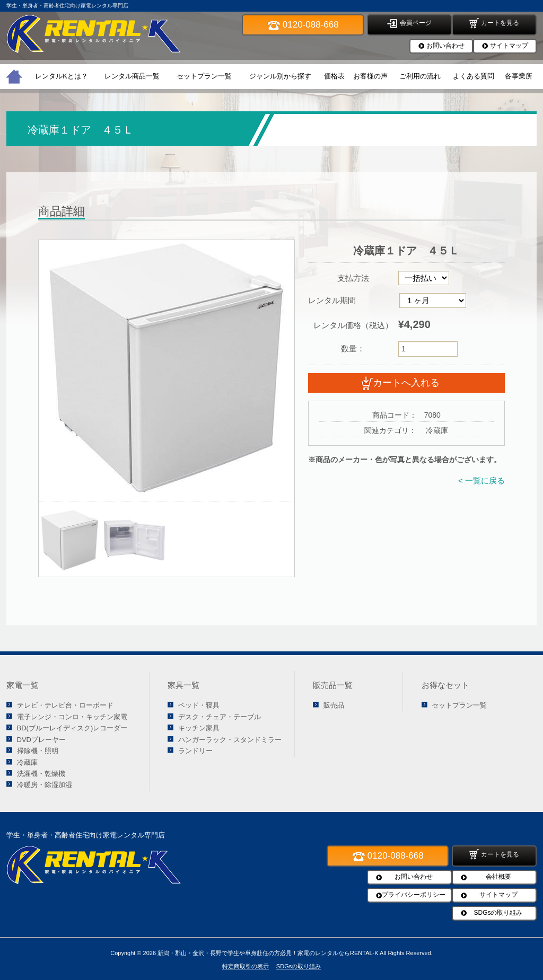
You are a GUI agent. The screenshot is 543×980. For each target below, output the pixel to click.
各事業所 (519, 76)
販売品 (334, 705)
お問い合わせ (445, 46)
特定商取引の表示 (246, 966)
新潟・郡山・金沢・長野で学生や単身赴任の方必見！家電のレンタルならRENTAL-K (268, 953)
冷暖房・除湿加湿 (45, 785)
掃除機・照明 (38, 751)
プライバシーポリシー (414, 895)
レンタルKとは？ (62, 76)
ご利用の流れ (420, 76)
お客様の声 (370, 76)
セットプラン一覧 (204, 76)
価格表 (334, 76)
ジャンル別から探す (280, 76)
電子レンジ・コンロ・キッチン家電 (72, 717)
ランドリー (195, 751)
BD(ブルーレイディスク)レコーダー (72, 728)
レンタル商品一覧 (132, 76)
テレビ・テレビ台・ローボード (65, 705)
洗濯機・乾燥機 (41, 774)
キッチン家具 (199, 728)
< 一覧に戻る (481, 480)
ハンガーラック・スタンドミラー (230, 740)
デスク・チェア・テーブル (220, 717)
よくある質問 (474, 76)
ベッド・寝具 (199, 705)
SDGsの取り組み (498, 913)
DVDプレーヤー (41, 740)
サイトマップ (509, 46)
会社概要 (498, 877)
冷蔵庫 (27, 762)
